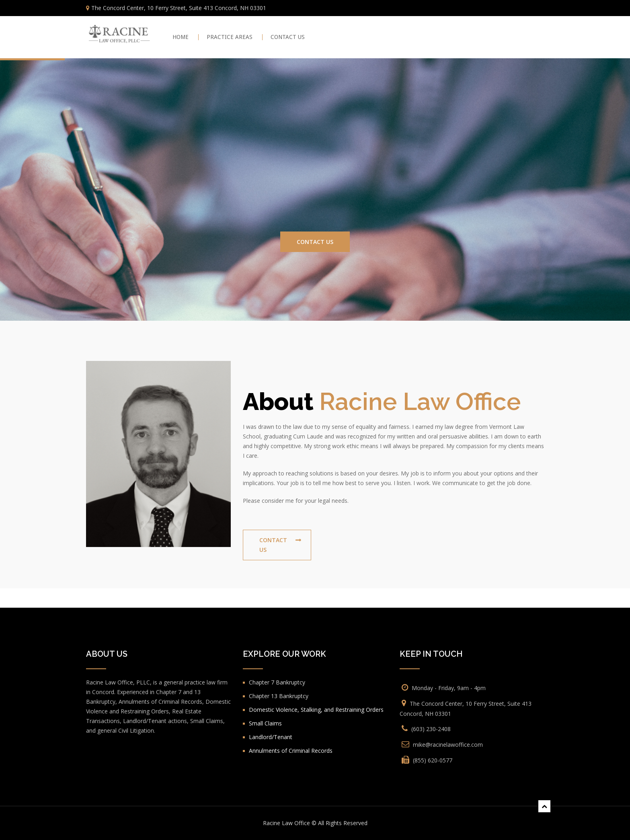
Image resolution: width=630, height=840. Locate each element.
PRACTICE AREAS (230, 37)
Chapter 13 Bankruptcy (279, 696)
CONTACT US (288, 37)
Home (181, 37)
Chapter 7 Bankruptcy (277, 682)
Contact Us (315, 242)
